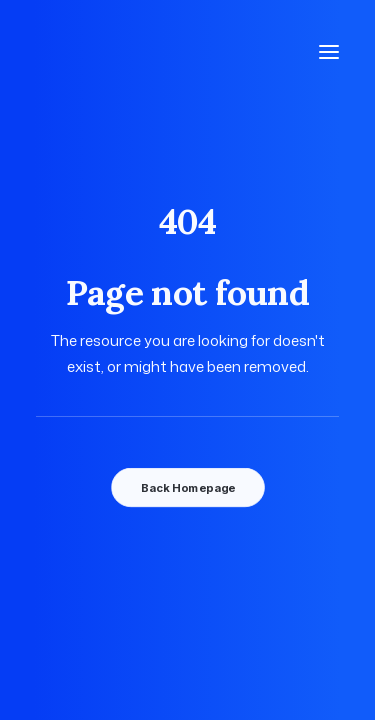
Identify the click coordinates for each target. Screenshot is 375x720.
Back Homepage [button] (187, 488)
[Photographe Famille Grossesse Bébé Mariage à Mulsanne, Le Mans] (126, 52)
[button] (329, 52)
